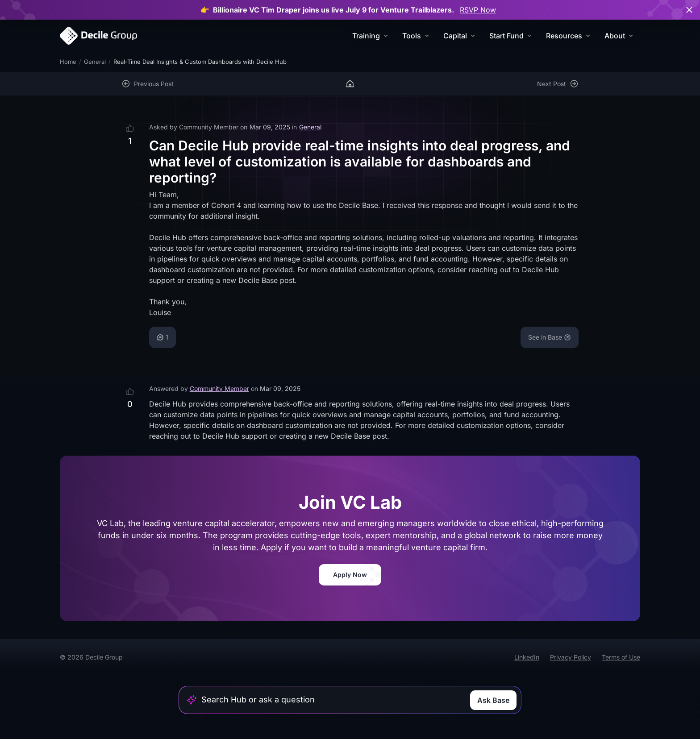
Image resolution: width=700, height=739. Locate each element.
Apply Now (350, 575)
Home (68, 62)
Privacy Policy (571, 657)
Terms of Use (621, 657)
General (95, 62)
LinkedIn (527, 657)
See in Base (550, 337)
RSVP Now (478, 10)
